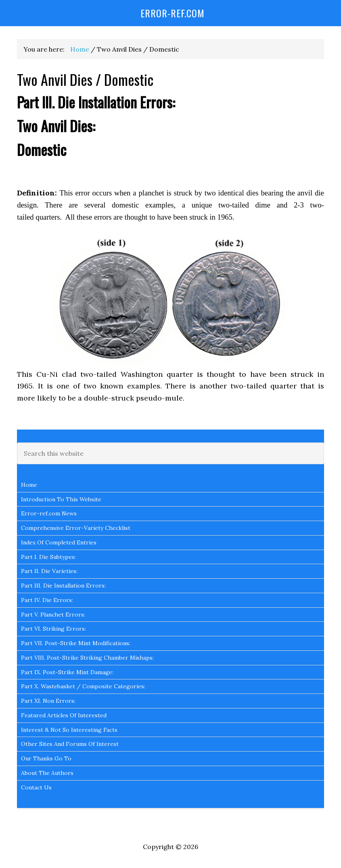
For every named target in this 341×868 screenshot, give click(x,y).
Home (29, 485)
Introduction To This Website (61, 499)
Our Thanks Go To (46, 758)
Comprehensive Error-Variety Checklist (76, 528)
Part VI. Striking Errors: (53, 629)
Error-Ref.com (173, 13)
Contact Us (36, 787)
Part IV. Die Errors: (47, 600)
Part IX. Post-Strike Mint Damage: (67, 672)
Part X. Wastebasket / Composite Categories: (83, 686)
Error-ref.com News (49, 513)
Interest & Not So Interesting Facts (69, 730)
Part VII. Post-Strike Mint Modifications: (76, 643)
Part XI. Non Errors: (48, 701)
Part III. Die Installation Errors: (63, 586)
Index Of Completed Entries (59, 542)
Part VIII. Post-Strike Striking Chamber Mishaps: (87, 658)
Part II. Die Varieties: (49, 571)
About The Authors (47, 773)
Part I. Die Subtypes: (48, 557)
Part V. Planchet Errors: (53, 615)
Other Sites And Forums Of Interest (70, 744)
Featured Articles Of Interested (64, 715)
